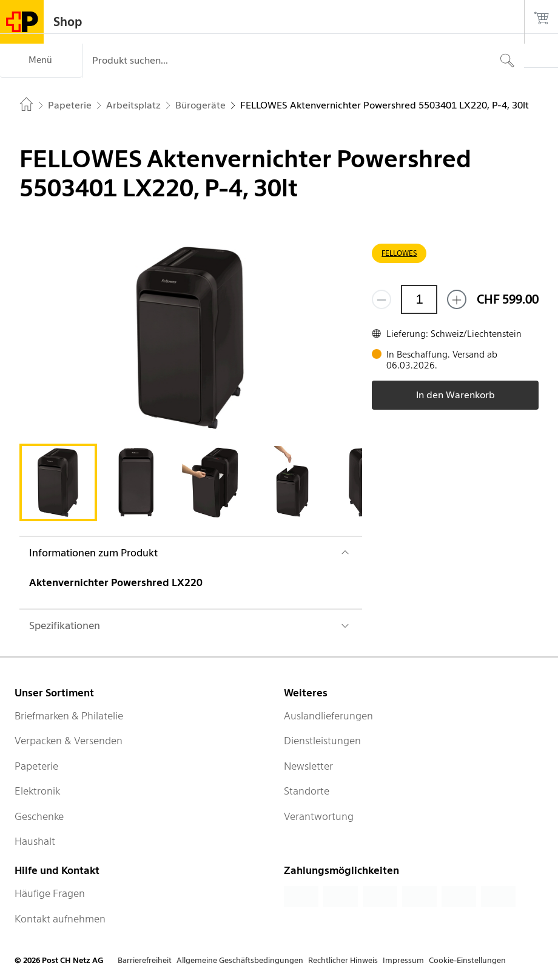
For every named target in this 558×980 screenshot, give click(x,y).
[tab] (58, 482)
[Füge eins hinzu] (457, 299)
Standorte (307, 791)
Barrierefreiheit (145, 960)
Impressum (403, 960)
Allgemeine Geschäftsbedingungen (240, 960)
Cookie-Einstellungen (467, 960)
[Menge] (419, 299)
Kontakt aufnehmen (60, 919)
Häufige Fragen (50, 893)
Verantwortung (319, 816)
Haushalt (35, 841)
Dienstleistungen (322, 741)
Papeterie (36, 766)
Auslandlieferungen (328, 716)
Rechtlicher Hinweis (343, 960)
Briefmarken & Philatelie (69, 716)
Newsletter (308, 766)
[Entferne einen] (382, 299)
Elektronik (37, 791)
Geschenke (39, 816)
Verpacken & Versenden (69, 741)
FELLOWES (399, 253)
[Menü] (41, 61)
